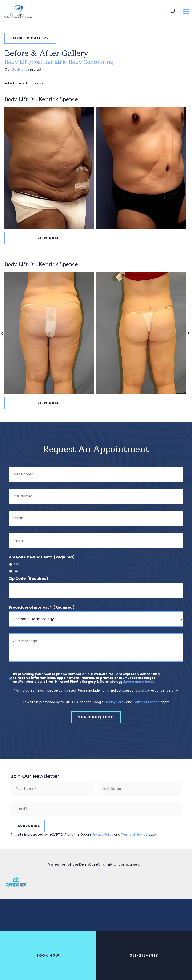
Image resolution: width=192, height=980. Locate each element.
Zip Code (29, 584)
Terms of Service (146, 715)
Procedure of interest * (42, 613)
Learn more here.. (139, 694)
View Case (48, 243)
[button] (30, 44)
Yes (17, 569)
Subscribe (29, 836)
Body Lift (19, 75)
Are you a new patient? (42, 563)
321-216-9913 (144, 955)
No (16, 576)
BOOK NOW (48, 955)
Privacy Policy (115, 715)
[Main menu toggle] (186, 14)
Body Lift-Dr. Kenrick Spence (41, 105)
